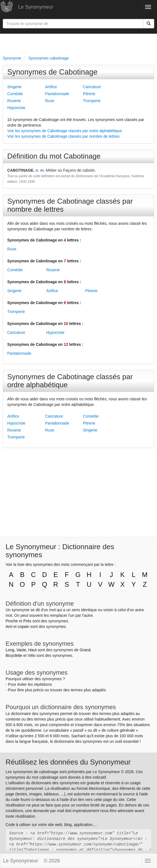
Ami (9, 627)
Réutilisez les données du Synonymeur (68, 762)
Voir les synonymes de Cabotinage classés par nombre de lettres (63, 136)
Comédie (15, 94)
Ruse (50, 101)
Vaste (21, 650)
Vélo (31, 655)
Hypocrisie (16, 108)
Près (27, 621)
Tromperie (92, 101)
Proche (12, 621)
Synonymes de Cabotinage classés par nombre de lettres (70, 205)
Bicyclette (14, 655)
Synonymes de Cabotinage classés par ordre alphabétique (70, 381)
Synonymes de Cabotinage (52, 72)
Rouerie (14, 101)
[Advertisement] (78, 43)
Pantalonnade (57, 94)
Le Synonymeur (36, 7)
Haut (32, 650)
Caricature (92, 87)
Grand (85, 650)
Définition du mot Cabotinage (54, 156)
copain (24, 627)
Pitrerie (89, 94)
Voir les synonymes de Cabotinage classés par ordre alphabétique (64, 131)
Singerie (14, 87)
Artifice (51, 87)
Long (10, 650)
